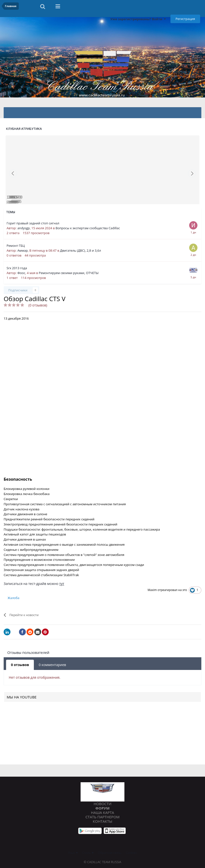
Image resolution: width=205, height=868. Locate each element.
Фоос (21, 273)
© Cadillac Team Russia (102, 862)
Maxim (152, 590)
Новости (102, 804)
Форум (102, 808)
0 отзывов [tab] (20, 665)
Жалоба (13, 598)
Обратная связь (110, 853)
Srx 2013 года (17, 268)
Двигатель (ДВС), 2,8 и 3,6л (80, 250)
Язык (73, 853)
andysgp (23, 228)
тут (62, 584)
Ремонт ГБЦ (16, 246)
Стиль (88, 853)
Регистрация (185, 19)
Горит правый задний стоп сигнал (33, 223)
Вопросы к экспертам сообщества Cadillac (88, 228)
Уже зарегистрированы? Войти (138, 19)
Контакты (102, 821)
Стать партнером (102, 817)
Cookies (131, 853)
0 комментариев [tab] (52, 665)
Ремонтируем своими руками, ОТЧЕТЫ (69, 273)
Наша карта (103, 812)
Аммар (22, 250)
